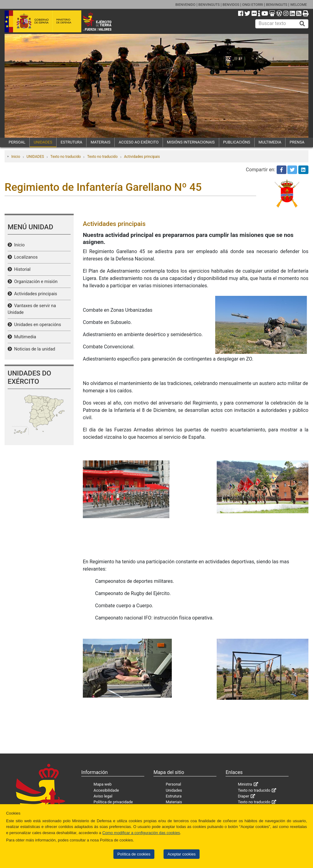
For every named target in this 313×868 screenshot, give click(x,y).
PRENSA (297, 142)
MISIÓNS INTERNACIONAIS (191, 142)
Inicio (16, 157)
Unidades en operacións (37, 325)
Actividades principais (142, 157)
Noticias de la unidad (33, 349)
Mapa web (103, 784)
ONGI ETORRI (253, 5)
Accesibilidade (106, 790)
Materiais (174, 802)
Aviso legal (103, 796)
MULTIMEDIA (270, 142)
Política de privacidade (113, 802)
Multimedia (24, 337)
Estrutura (174, 796)
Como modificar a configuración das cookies (141, 833)
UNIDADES (43, 142)
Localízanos (25, 257)
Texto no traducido (66, 157)
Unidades (174, 790)
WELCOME (298, 5)
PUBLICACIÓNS (237, 142)
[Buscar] (302, 24)
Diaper (243, 796)
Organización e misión (35, 282)
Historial (21, 269)
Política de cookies (134, 854)
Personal (173, 784)
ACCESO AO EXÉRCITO (138, 142)
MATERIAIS (100, 142)
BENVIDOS (231, 5)
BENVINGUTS (209, 5)
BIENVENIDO (186, 5)
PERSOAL (17, 142)
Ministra (245, 784)
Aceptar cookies (182, 854)
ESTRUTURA (71, 142)
